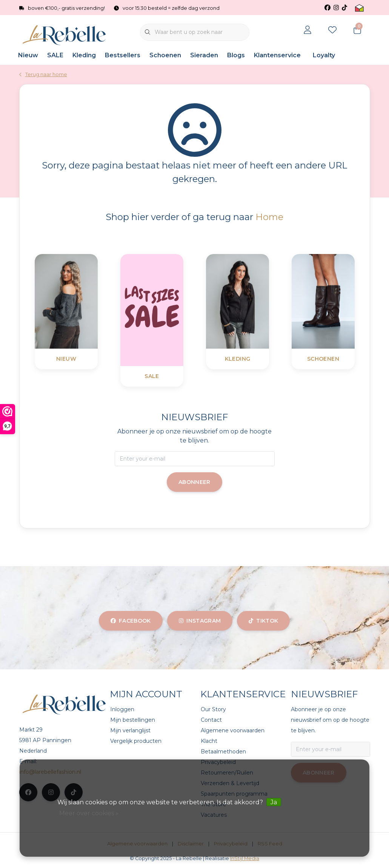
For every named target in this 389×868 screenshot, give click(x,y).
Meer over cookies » (89, 813)
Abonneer (194, 482)
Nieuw (28, 55)
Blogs (236, 55)
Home (269, 217)
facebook (131, 621)
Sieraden (204, 55)
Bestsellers (123, 55)
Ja (274, 802)
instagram (200, 621)
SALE (55, 55)
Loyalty (324, 55)
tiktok (263, 621)
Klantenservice (277, 55)
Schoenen (165, 55)
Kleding (84, 55)
